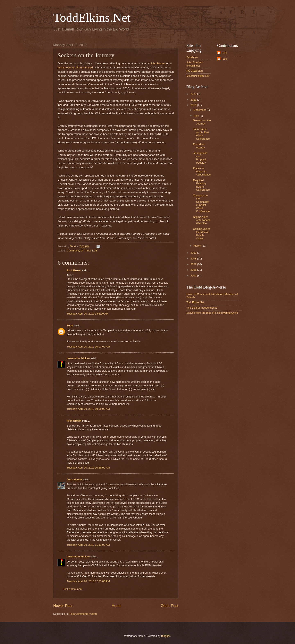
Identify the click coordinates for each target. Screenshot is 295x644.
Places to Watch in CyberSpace (202, 171)
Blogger (166, 636)
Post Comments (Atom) (83, 614)
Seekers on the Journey (202, 122)
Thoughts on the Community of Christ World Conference (201, 203)
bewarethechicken (78, 358)
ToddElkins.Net (92, 18)
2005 (194, 276)
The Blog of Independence (202, 308)
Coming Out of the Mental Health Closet (201, 234)
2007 (194, 264)
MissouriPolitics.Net (198, 76)
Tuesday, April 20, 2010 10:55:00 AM (88, 468)
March (198, 246)
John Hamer (158, 63)
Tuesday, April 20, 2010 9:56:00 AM (88, 314)
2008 (194, 259)
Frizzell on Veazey (199, 146)
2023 (194, 94)
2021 (194, 100)
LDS (95, 251)
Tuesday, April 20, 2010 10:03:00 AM (88, 347)
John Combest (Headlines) (195, 64)
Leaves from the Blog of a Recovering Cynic (212, 313)
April (197, 116)
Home (117, 606)
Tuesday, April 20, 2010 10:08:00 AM (88, 409)
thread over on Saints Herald (75, 67)
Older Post (170, 606)
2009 (194, 253)
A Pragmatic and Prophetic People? (200, 158)
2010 (194, 105)
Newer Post (63, 606)
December (200, 110)
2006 (194, 270)
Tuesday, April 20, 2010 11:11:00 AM (88, 545)
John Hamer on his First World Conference (201, 134)
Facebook (192, 57)
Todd (70, 325)
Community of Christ (79, 251)
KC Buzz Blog (195, 71)
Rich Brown (74, 270)
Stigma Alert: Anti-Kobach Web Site (202, 220)
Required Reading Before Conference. (202, 185)
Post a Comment (73, 589)
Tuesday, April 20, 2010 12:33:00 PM (88, 581)
